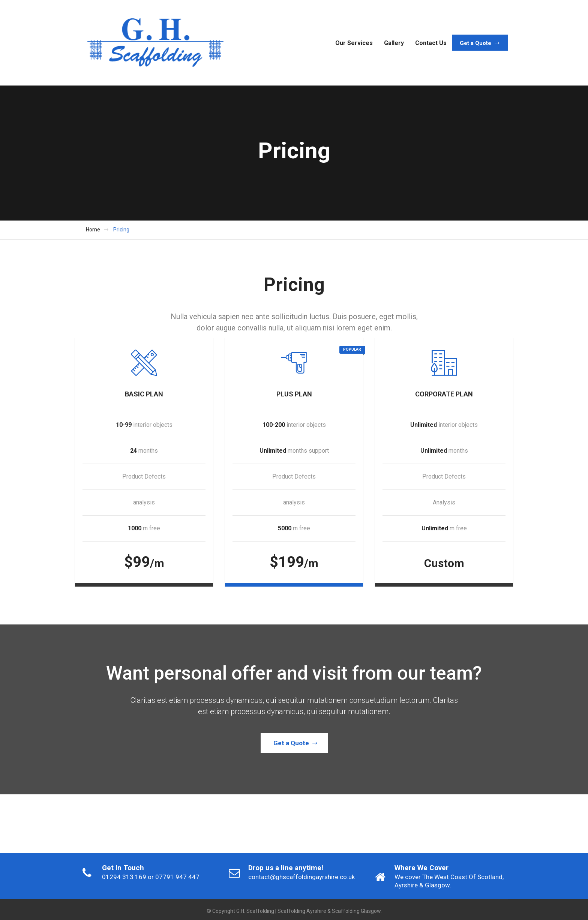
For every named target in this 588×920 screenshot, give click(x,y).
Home (93, 230)
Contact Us (431, 43)
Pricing (121, 230)
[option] (151, 821)
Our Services (354, 43)
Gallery (394, 43)
